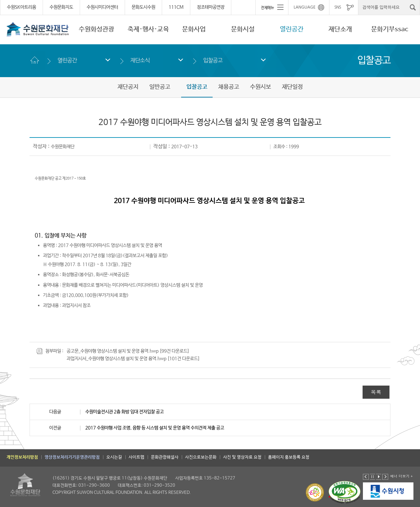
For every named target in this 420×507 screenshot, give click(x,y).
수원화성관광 (96, 29)
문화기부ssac (390, 29)
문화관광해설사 (165, 457)
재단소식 (140, 60)
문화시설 (243, 29)
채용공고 (229, 87)
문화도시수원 (143, 7)
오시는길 (114, 457)
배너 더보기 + (401, 476)
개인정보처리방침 (22, 457)
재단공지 (128, 87)
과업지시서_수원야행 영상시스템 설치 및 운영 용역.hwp (116, 359)
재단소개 (340, 29)
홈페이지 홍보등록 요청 (289, 457)
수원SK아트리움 (21, 7)
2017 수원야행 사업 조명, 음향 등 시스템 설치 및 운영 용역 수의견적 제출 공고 (155, 428)
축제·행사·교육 (148, 29)
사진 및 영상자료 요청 (242, 457)
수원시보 (261, 87)
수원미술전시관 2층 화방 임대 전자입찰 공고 (125, 412)
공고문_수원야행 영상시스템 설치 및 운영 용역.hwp (113, 351)
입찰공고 (213, 60)
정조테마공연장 (211, 7)
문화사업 (194, 29)
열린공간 (292, 29)
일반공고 (160, 87)
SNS (338, 7)
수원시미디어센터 (102, 7)
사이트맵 (136, 457)
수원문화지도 (61, 7)
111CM (176, 7)
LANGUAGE (305, 7)
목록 (376, 392)
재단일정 (292, 87)
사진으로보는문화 (201, 457)
